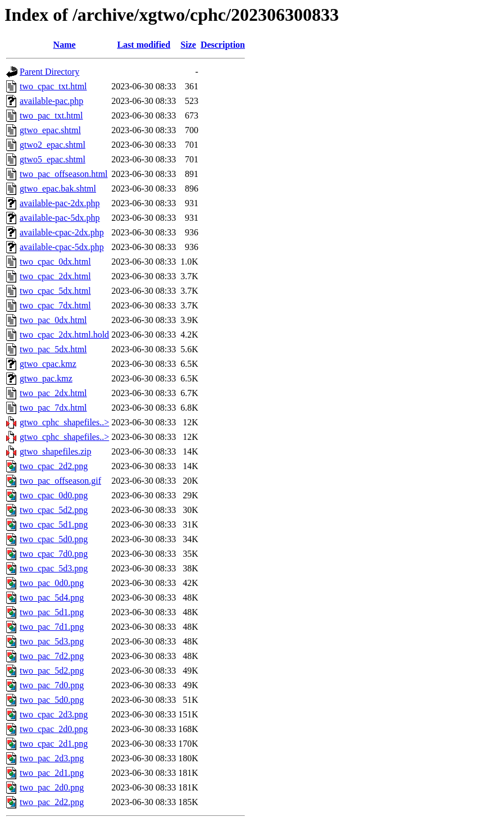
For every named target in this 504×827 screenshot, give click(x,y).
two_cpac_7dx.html (55, 305)
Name (65, 45)
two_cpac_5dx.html (55, 291)
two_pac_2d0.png (52, 787)
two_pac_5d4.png (52, 597)
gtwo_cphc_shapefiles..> (64, 422)
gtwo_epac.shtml (50, 130)
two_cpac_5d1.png (54, 524)
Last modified (144, 45)
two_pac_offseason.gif (60, 481)
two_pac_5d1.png (52, 612)
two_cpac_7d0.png (54, 554)
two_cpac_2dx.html (55, 276)
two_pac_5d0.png (52, 700)
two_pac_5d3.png (52, 641)
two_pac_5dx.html (53, 349)
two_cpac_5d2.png (54, 510)
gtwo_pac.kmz (46, 378)
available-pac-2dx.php (60, 203)
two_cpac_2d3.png (54, 714)
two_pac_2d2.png (52, 802)
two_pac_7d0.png (52, 685)
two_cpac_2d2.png (54, 466)
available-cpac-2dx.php (62, 232)
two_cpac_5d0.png (54, 539)
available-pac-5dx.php (60, 218)
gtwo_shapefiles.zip (56, 451)
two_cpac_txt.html (53, 86)
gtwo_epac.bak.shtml (58, 188)
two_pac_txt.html (51, 115)
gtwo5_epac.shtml (53, 159)
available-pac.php (51, 101)
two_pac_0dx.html (53, 320)
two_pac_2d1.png (52, 773)
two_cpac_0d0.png (54, 495)
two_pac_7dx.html (53, 408)
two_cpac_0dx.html (55, 262)
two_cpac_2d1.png (54, 744)
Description (223, 45)
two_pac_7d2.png (52, 656)
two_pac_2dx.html (53, 393)
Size (188, 45)
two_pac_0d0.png (52, 583)
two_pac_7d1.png (52, 627)
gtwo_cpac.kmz (48, 364)
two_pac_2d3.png (52, 758)
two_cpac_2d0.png (54, 729)
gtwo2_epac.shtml (53, 145)
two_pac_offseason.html (64, 174)
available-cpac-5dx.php (62, 247)
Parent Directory (49, 72)
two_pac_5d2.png (52, 671)
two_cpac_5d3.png (54, 568)
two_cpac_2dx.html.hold (64, 335)
